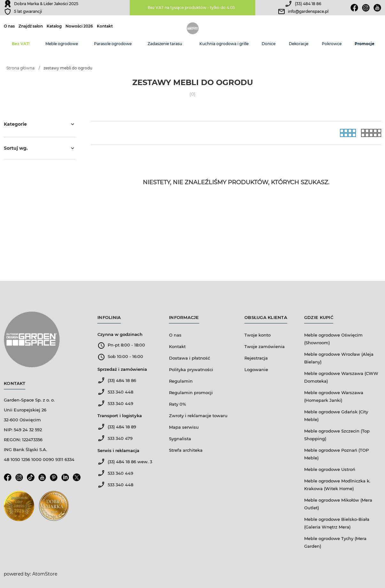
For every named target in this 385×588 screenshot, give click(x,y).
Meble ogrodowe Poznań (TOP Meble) (336, 454)
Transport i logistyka (120, 416)
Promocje (365, 44)
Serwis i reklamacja (118, 450)
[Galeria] (348, 133)
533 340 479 (120, 438)
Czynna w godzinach (120, 334)
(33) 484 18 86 (308, 4)
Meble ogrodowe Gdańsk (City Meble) (336, 416)
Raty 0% (177, 404)
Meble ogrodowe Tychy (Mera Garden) (335, 542)
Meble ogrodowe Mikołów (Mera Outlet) (338, 504)
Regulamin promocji (191, 393)
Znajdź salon (31, 26)
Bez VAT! (21, 44)
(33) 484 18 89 (122, 427)
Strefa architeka (186, 450)
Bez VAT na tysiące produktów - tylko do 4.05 (191, 8)
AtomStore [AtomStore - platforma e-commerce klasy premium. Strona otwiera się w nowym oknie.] (45, 574)
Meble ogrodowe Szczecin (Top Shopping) (337, 435)
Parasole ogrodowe (113, 44)
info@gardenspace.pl (308, 11)
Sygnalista (180, 439)
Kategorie (40, 124)
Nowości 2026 (79, 26)
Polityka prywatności (191, 369)
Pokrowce (332, 44)
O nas (9, 26)
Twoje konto (258, 335)
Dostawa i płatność (189, 358)
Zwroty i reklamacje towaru (198, 416)
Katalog (54, 26)
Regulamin (181, 381)
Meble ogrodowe (62, 44)
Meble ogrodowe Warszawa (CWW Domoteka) (341, 377)
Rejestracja (256, 358)
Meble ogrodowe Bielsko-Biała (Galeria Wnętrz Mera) (337, 523)
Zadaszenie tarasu (165, 44)
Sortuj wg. (40, 148)
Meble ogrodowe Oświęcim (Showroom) (333, 339)
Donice (269, 44)
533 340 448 (120, 392)
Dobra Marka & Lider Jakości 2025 (46, 4)
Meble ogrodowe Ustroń (330, 469)
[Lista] (371, 133)
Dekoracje (299, 44)
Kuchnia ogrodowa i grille (224, 44)
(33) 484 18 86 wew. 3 (130, 462)
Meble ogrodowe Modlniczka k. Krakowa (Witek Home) (337, 485)
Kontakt (105, 26)
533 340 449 (120, 403)
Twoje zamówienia (265, 346)
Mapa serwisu (184, 427)
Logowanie (256, 369)
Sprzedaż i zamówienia (122, 369)
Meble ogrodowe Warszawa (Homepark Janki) (334, 396)
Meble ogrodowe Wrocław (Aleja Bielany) (339, 358)
